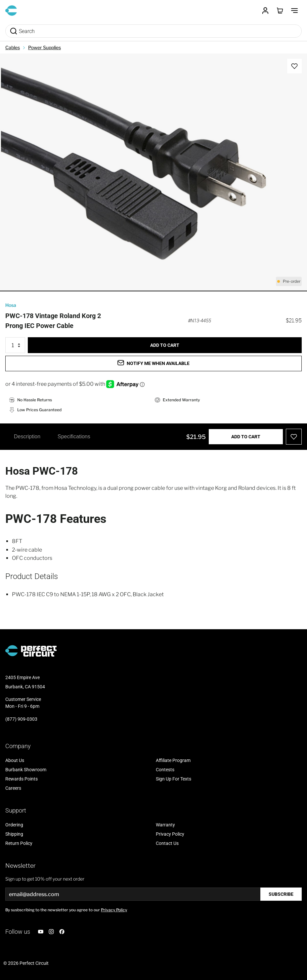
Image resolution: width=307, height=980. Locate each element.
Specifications (74, 436)
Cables (13, 47)
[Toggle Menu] (294, 11)
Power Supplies (44, 47)
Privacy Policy (114, 910)
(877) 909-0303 (21, 719)
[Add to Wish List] (294, 66)
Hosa (11, 305)
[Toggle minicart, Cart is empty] (280, 11)
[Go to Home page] (11, 11)
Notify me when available (153, 363)
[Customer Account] (265, 11)
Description (27, 436)
